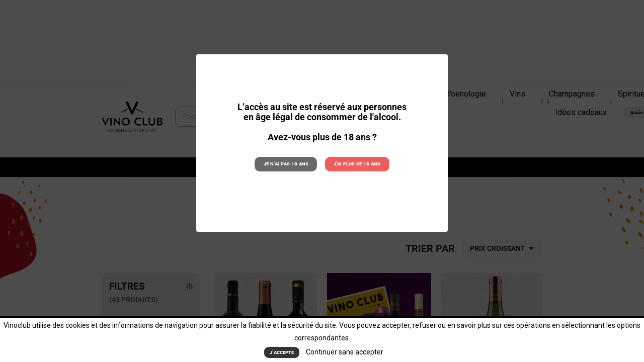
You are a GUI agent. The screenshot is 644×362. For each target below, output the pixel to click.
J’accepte (282, 352)
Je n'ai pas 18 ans (286, 164)
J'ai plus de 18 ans (357, 164)
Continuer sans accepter (345, 352)
